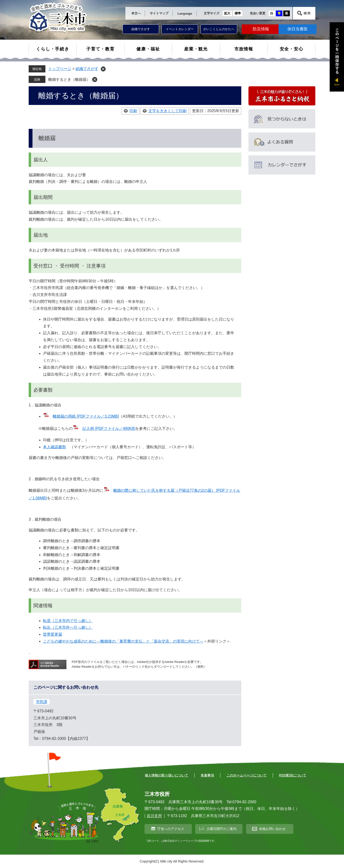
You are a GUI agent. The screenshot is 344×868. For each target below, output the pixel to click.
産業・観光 (196, 49)
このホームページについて (247, 775)
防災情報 (261, 29)
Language (185, 14)
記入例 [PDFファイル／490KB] (109, 429)
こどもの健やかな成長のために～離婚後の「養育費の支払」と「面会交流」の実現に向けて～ (123, 641)
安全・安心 (292, 49)
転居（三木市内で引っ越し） (68, 621)
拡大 (227, 13)
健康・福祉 (148, 49)
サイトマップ (159, 13)
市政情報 (244, 49)
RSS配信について (293, 775)
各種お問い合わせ (272, 829)
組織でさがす (141, 29)
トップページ (60, 69)
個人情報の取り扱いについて (167, 775)
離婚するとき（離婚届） (69, 79)
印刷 (133, 111)
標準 (238, 13)
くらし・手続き (53, 49)
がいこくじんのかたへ (219, 29)
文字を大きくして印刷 (167, 111)
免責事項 (207, 775)
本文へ (136, 13)
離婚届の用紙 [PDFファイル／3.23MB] (86, 416)
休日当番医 (298, 29)
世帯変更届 (53, 634)
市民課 (42, 702)
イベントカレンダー (180, 29)
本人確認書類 (54, 447)
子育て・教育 (100, 49)
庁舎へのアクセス (171, 829)
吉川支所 (154, 816)
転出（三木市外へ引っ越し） (68, 627)
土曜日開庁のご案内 (221, 829)
